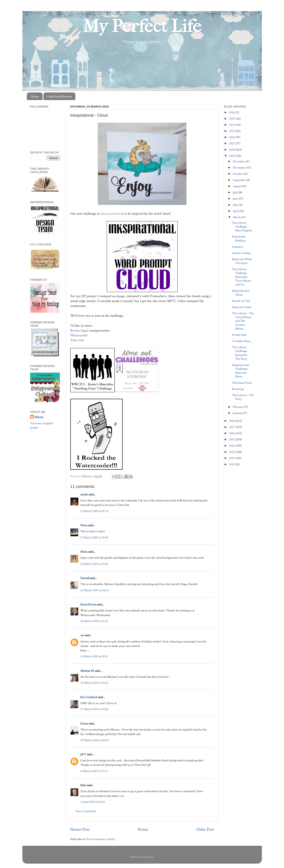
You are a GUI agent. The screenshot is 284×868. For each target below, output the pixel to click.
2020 (232, 150)
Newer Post (80, 829)
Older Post (205, 829)
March (237, 217)
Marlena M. (87, 671)
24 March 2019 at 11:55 (94, 621)
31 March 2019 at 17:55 (94, 771)
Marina (39, 417)
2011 (232, 464)
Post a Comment (86, 811)
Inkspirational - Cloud (241, 293)
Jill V (83, 754)
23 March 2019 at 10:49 (94, 537)
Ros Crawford (89, 697)
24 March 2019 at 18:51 (94, 656)
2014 (232, 446)
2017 (232, 427)
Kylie (83, 785)
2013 (232, 452)
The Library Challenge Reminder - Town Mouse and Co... (242, 277)
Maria (84, 552)
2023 (232, 131)
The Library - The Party (243, 397)
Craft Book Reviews (59, 96)
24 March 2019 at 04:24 (95, 590)
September (240, 180)
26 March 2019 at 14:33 (94, 683)
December (239, 161)
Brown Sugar (79, 331)
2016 (232, 433)
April (236, 211)
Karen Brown (88, 604)
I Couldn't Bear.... (242, 341)
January (238, 413)
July (235, 192)
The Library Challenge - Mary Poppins (242, 227)
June (236, 199)
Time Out (78, 340)
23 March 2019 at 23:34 (94, 564)
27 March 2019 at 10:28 (94, 709)
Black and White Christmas (242, 261)
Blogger (149, 857)
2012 (232, 458)
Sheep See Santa (242, 307)
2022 (232, 137)
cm (82, 635)
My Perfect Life (142, 26)
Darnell (85, 578)
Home (35, 96)
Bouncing (238, 389)
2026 (232, 112)
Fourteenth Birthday (239, 238)
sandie (84, 494)
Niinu (84, 525)
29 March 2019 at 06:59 (95, 740)
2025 (232, 119)
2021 (232, 143)
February (239, 407)
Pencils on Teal (241, 301)
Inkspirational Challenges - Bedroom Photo (241, 371)
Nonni (84, 724)
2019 (232, 156)
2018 (232, 421)
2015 (232, 439)
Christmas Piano (242, 383)
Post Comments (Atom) (101, 839)
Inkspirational (111, 214)
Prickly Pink (239, 335)
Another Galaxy (241, 253)
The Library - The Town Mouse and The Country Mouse (243, 321)
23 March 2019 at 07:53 (94, 511)
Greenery (238, 247)
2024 (232, 125)
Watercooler (79, 335)
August (237, 186)
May (236, 205)
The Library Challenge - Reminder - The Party (241, 353)
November (240, 168)
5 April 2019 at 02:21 (93, 802)
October (238, 174)
